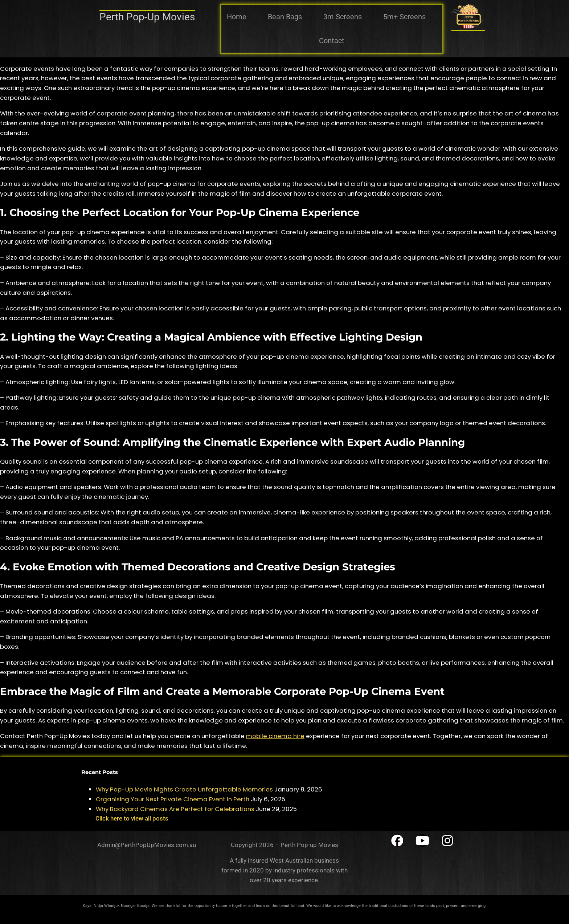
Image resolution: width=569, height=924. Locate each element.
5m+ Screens (404, 17)
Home (237, 17)
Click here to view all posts (132, 818)
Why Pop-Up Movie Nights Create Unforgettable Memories (184, 789)
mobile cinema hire (275, 736)
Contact (332, 41)
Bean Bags (285, 17)
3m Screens (343, 17)
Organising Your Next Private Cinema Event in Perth (173, 799)
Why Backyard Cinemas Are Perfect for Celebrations (175, 809)
